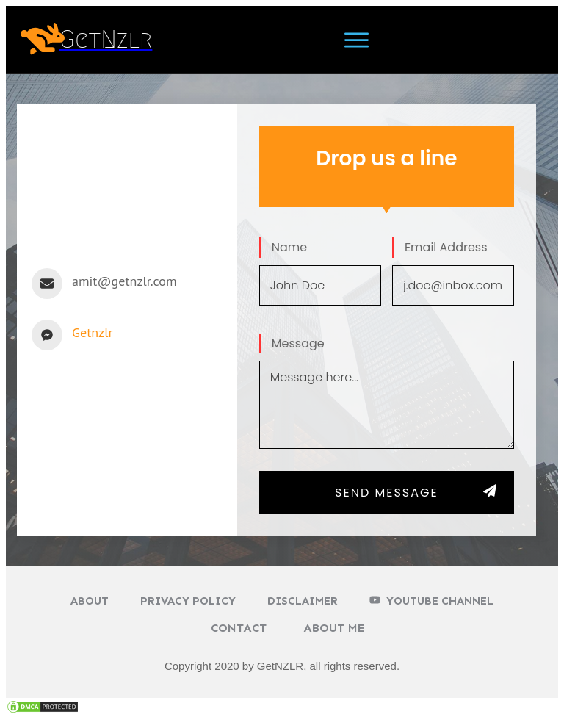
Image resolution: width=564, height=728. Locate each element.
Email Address (446, 247)
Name (289, 247)
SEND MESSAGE (387, 493)
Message (298, 343)
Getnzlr (93, 332)
